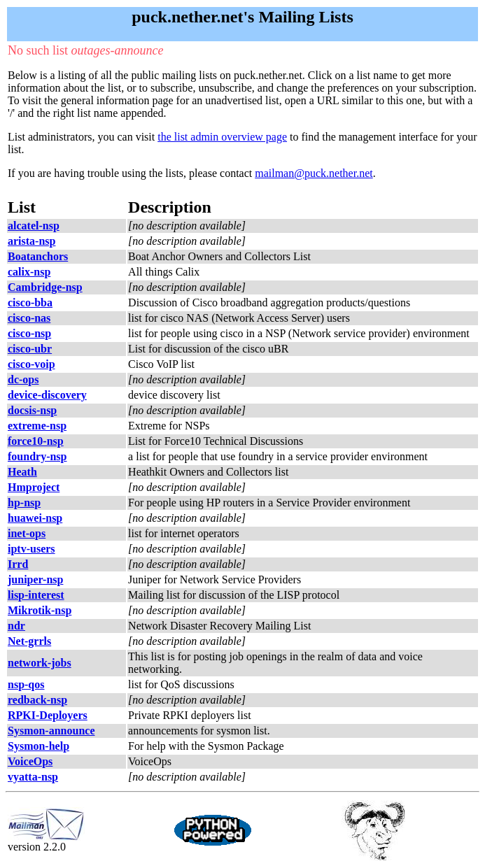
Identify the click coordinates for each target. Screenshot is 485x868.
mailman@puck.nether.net (314, 173)
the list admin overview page (222, 137)
